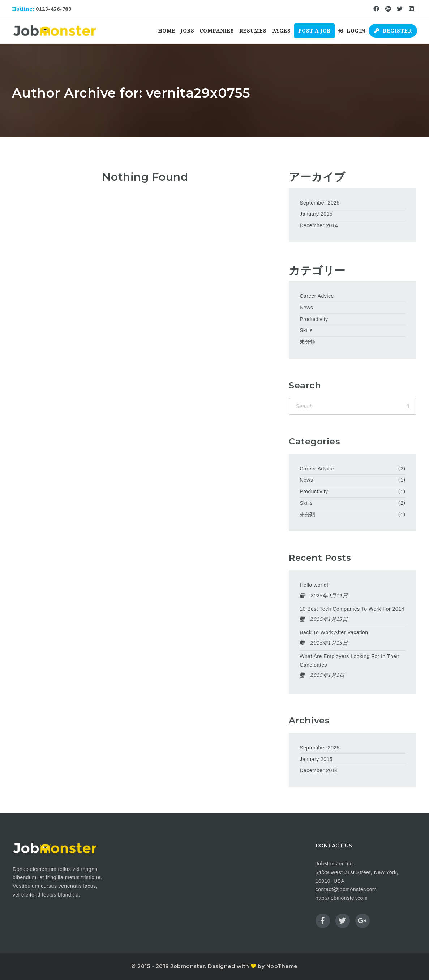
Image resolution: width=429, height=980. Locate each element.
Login (352, 31)
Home (167, 31)
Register (393, 31)
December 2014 (319, 225)
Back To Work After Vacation (334, 632)
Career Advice (317, 296)
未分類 (308, 342)
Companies (217, 31)
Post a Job (314, 31)
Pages (281, 31)
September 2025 (320, 203)
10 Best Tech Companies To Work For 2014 (352, 609)
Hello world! (314, 585)
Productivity (314, 319)
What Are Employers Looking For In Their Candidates (349, 661)
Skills (306, 330)
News (306, 308)
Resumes (253, 31)
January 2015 (316, 214)
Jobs (187, 31)
